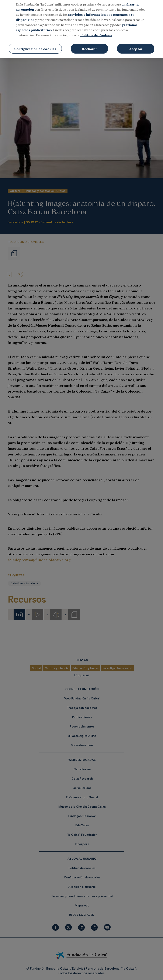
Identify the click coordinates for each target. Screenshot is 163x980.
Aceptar (136, 44)
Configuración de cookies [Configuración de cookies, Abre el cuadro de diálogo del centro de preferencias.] (35, 44)
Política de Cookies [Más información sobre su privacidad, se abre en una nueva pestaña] (96, 30)
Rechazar (89, 44)
